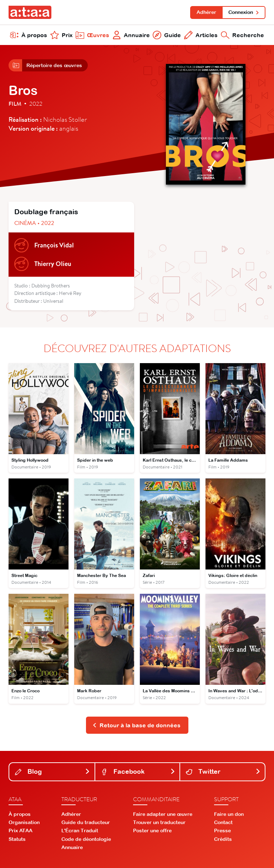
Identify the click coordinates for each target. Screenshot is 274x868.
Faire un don (229, 814)
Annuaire (131, 35)
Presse (222, 831)
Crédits (223, 839)
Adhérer (206, 12)
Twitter (223, 771)
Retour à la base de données (136, 725)
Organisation (24, 822)
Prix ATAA (21, 831)
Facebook (138, 771)
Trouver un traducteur (159, 822)
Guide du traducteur (86, 822)
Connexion (244, 12)
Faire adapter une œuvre (163, 814)
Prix (61, 35)
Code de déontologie (86, 839)
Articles (201, 35)
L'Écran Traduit (80, 831)
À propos (29, 35)
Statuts (17, 839)
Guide (167, 35)
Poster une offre (152, 831)
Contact (223, 822)
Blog (53, 771)
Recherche (242, 35)
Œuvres (92, 35)
